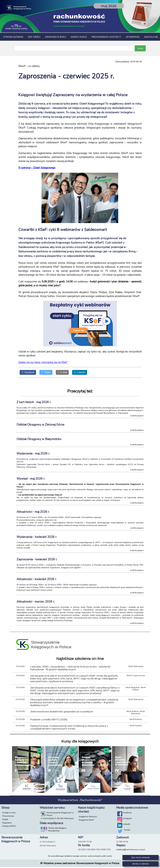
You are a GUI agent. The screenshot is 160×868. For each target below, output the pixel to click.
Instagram (127, 819)
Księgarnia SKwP (86, 821)
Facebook (127, 814)
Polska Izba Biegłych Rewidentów (57, 830)
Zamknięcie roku (56, 37)
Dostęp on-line (9, 814)
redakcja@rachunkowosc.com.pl (131, 851)
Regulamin (7, 824)
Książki (5, 820)
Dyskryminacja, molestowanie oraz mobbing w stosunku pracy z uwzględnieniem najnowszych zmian (69, 728)
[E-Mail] (69, 373)
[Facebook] (29, 373)
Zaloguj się (151, 37)
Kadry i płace (79, 37)
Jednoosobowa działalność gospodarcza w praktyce (62, 712)
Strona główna (13, 37)
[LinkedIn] (89, 373)
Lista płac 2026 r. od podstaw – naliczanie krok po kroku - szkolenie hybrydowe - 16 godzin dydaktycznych (70, 669)
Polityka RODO (9, 827)
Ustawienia (133, 37)
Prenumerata (8, 817)
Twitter (127, 831)
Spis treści (34, 37)
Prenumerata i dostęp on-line (110, 37)
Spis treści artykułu (141, 857)
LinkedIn (127, 825)
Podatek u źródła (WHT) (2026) (49, 720)
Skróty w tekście (141, 864)
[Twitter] (50, 373)
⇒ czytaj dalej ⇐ (137, 417)
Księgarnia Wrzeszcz (88, 818)
